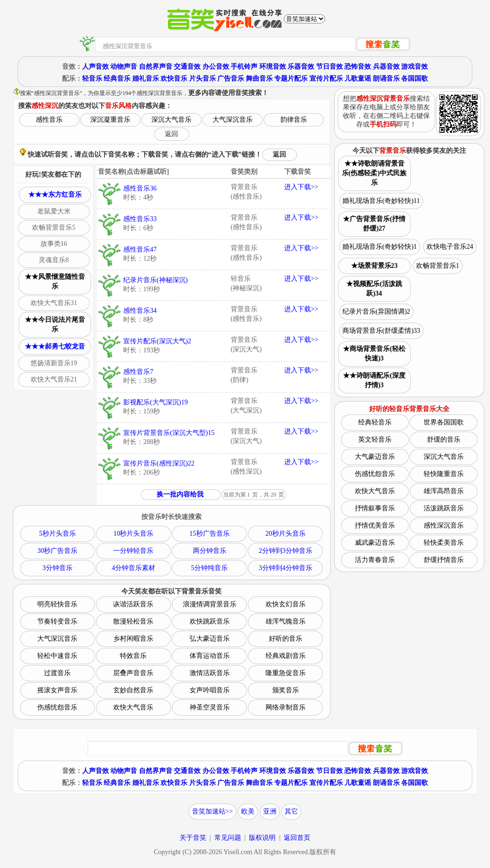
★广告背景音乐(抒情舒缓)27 (374, 224)
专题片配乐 (291, 79)
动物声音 (124, 67)
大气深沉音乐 (233, 120)
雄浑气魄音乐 (286, 621)
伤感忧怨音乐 (57, 707)
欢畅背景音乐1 (438, 266)
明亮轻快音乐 (57, 604)
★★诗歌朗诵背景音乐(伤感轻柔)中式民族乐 (374, 173)
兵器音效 (386, 67)
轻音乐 (92, 79)
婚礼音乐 (146, 79)
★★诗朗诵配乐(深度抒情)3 (374, 380)
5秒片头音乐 (58, 534)
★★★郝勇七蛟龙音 (55, 346)
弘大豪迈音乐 (210, 639)
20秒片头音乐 (286, 534)
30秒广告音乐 (57, 551)
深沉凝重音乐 (110, 120)
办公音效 (216, 67)
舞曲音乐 (259, 79)
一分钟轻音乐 (133, 551)
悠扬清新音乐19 (54, 363)
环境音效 (273, 67)
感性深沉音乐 (444, 525)
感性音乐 (49, 120)
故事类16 (54, 244)
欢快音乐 (174, 79)
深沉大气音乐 (171, 120)
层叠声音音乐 (133, 673)
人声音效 (96, 67)
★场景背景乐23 (374, 266)
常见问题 (228, 838)
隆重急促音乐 (286, 673)
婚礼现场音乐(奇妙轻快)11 (381, 201)
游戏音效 (415, 67)
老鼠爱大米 (54, 211)
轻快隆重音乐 (444, 474)
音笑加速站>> (213, 811)
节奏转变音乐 (57, 621)
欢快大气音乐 (133, 707)
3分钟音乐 (58, 568)
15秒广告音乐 (210, 534)
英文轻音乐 (375, 439)
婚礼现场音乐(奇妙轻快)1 (380, 247)
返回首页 (297, 838)
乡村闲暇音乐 (133, 639)
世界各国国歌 (444, 422)
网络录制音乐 (286, 707)
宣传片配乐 (326, 79)
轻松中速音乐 (57, 656)
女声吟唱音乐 (210, 690)
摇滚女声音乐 (57, 690)
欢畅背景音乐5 (54, 228)
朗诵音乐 (386, 79)
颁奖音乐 (286, 690)
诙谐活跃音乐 (133, 604)
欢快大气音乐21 (54, 379)
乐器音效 (301, 67)
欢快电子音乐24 (450, 247)
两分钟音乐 (210, 551)
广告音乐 (231, 79)
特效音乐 (133, 656)
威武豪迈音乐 (375, 543)
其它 (291, 811)
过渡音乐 (57, 673)
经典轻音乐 (375, 422)
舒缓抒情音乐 (444, 560)
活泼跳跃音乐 (444, 508)
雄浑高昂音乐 (444, 491)
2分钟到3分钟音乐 (286, 551)
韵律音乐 (294, 120)
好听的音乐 (286, 639)
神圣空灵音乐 (210, 707)
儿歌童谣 (358, 79)
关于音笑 (193, 838)
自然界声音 (156, 67)
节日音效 (330, 67)
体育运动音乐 (210, 656)
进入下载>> (301, 187)
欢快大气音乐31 (54, 303)
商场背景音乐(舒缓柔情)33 (381, 331)
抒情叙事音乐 (375, 508)
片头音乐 (202, 79)
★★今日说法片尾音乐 (55, 324)
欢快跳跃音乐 (210, 621)
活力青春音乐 (375, 560)
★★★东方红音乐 (55, 195)
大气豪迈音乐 (375, 457)
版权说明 (262, 838)
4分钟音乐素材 (133, 568)
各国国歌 (415, 79)
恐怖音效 (358, 67)
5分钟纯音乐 (209, 568)
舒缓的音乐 (444, 439)
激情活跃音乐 (210, 673)
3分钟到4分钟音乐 (286, 568)
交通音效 (187, 67)
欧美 (248, 811)
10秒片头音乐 (133, 534)
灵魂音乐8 (54, 260)
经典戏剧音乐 (286, 656)
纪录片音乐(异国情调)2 (376, 312)
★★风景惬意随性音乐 (55, 281)
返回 (171, 134)
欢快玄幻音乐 (286, 604)
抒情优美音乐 (375, 525)
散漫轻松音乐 (133, 621)
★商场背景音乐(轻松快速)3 (374, 354)
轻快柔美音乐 (444, 543)
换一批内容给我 (180, 494)
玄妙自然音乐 (133, 690)
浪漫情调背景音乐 (210, 604)
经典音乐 (117, 79)
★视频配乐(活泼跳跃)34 (374, 289)
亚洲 (270, 811)
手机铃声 (244, 67)
